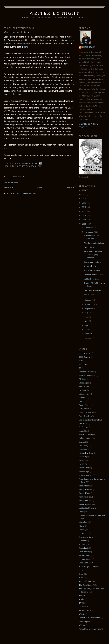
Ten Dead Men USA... (94, 290)
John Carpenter (85, 504)
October (88, 300)
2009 (85, 220)
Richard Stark (85, 555)
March (88, 329)
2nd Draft (83, 364)
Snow (81, 574)
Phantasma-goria (86, 537)
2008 (85, 224)
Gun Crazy (84, 446)
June (87, 317)
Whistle (82, 614)
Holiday (82, 457)
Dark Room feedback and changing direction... (93, 255)
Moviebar (83, 522)
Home (40, 187)
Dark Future (84, 409)
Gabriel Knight (85, 438)
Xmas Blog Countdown (89, 629)
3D (80, 368)
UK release (84, 607)
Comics (82, 401)
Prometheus (84, 552)
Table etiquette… (91, 279)
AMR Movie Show (87, 375)
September (89, 304)
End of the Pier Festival (89, 420)
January (88, 338)
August (88, 308)
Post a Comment (11, 183)
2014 (85, 199)
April (87, 325)
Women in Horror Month (89, 618)
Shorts (82, 570)
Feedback (83, 427)
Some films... (90, 247)
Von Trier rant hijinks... (94, 243)
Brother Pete (84, 394)
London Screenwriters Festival (92, 515)
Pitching (82, 541)
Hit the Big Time (86, 453)
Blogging (83, 383)
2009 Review (85, 357)
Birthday (83, 379)
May (87, 321)
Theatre (82, 596)
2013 (85, 203)
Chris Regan (89, 47)
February (89, 334)
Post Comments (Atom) (26, 193)
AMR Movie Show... (93, 270)
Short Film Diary (86, 563)
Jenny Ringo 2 (85, 475)
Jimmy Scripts (85, 501)
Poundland (83, 548)
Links (81, 512)
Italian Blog (84, 468)
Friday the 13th (85, 435)
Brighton (83, 390)
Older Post (70, 187)
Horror (82, 460)
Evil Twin (83, 423)
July (87, 313)
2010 (85, 215)
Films (15, 166)
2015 (85, 194)
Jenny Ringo (84, 471)
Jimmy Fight (84, 486)
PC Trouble (84, 533)
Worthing (83, 621)
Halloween (83, 449)
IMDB (82, 464)
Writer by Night (55, 13)
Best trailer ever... (92, 266)
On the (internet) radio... (94, 275)
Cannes (82, 398)
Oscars (82, 530)
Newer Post (9, 187)
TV (80, 603)
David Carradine (86, 412)
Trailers (82, 599)
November (89, 232)
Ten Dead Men (34, 166)
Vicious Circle (85, 610)
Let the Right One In (88, 508)
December (89, 228)
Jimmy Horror (85, 489)
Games (82, 442)
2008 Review (85, 353)
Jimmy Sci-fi (84, 497)
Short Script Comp (87, 566)
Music (82, 526)
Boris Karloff (85, 386)
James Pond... (90, 295)
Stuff (22, 166)
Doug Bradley (85, 416)
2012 (85, 207)
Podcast (82, 544)
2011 (85, 211)
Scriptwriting (85, 559)
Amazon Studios (86, 372)
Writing (82, 625)
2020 (85, 190)
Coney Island (85, 405)
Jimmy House (85, 493)
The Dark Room (86, 585)
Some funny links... (92, 262)
